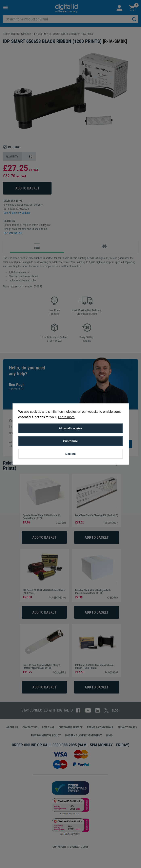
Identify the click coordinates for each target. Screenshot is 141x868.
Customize (71, 441)
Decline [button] (70, 454)
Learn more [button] (66, 417)
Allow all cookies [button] (70, 428)
